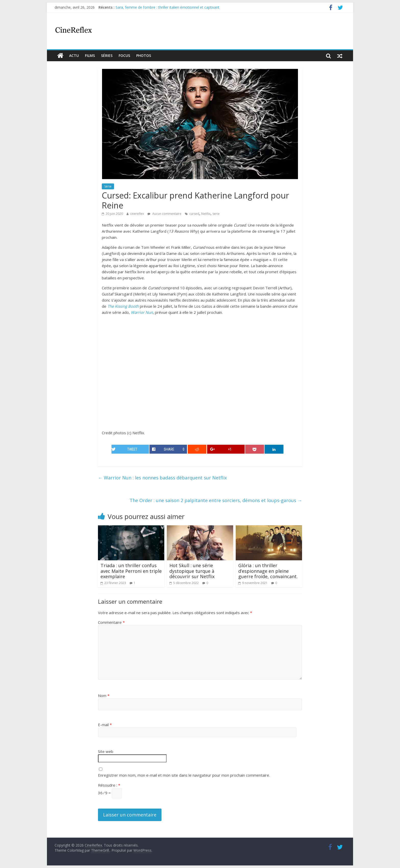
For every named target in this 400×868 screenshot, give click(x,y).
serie (216, 214)
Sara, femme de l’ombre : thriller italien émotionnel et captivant (167, 7)
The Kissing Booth (123, 306)
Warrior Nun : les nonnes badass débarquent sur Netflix (162, 478)
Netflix (206, 214)
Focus (124, 55)
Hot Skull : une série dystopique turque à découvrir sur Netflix (192, 571)
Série (108, 186)
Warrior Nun (142, 312)
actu (74, 55)
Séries (107, 55)
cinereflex (137, 214)
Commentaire (111, 622)
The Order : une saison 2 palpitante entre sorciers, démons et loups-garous (216, 500)
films (90, 55)
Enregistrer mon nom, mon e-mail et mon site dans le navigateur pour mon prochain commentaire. (184, 775)
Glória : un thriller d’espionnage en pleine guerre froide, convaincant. (268, 571)
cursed (194, 214)
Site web (106, 751)
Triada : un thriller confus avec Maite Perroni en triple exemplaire (131, 571)
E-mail (105, 725)
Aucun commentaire (164, 214)
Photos (144, 55)
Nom (104, 696)
